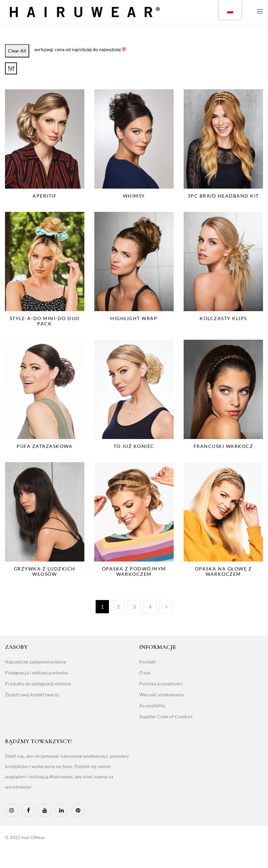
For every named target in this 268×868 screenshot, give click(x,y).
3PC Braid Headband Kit (223, 196)
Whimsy (134, 196)
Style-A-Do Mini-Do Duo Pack (45, 321)
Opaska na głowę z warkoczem (223, 571)
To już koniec (134, 446)
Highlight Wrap (134, 318)
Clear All (17, 51)
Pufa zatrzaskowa (45, 446)
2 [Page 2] (118, 607)
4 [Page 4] (150, 607)
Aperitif (45, 196)
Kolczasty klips (223, 318)
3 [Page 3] (134, 607)
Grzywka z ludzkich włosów (45, 571)
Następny (166, 607)
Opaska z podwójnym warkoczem (134, 571)
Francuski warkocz (223, 446)
